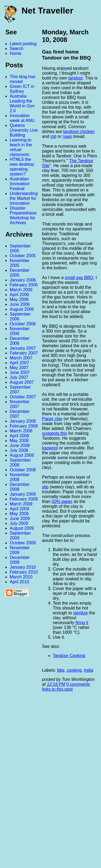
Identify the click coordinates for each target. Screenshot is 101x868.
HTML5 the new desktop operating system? (22, 167)
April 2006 (19, 295)
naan (68, 136)
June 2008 (20, 445)
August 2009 (22, 528)
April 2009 (19, 509)
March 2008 (21, 431)
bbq (61, 670)
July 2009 (19, 523)
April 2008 (19, 436)
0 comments (78, 684)
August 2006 (22, 309)
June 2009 (20, 519)
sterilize (81, 613)
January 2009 (23, 494)
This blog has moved (22, 79)
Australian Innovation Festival (20, 184)
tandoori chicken (79, 132)
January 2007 (23, 348)
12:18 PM (56, 684)
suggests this (55, 433)
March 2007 (21, 358)
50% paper (62, 501)
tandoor (76, 78)
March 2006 (21, 290)
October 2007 (23, 397)
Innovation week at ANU (22, 118)
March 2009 (21, 504)
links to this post (57, 689)
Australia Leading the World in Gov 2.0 (22, 103)
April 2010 (19, 582)
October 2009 (23, 543)
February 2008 (24, 426)
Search (17, 49)
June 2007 (20, 372)
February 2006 (24, 285)
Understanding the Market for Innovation (24, 198)
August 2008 (22, 455)
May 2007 (19, 368)
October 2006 (23, 324)
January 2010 (23, 567)
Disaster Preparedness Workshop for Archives (23, 215)
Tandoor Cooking (69, 656)
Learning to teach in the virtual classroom (21, 147)
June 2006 (20, 304)
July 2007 (19, 377)
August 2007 (22, 382)
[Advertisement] (42, 782)
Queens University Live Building (24, 130)
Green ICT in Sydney (22, 89)
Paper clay (52, 419)
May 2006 (19, 299)
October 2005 (23, 256)
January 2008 (23, 421)
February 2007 (24, 353)
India (89, 670)
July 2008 (19, 450)
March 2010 (21, 577)
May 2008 (19, 441)
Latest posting (23, 44)
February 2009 (24, 499)
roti (53, 136)
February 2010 (24, 572)
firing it (82, 623)
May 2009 (19, 514)
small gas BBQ (79, 278)
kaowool (50, 448)
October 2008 (23, 470)
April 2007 (19, 363)
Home (15, 53)
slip (45, 487)
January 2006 (23, 280)
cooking (74, 670)
